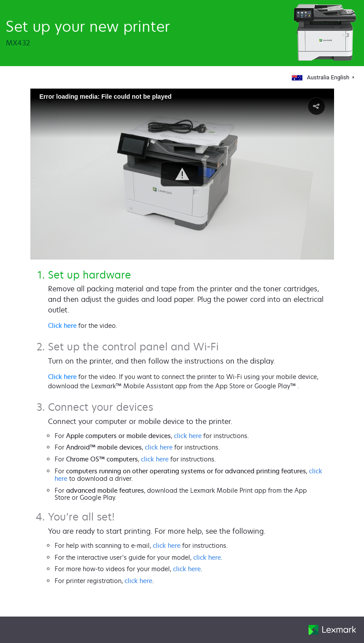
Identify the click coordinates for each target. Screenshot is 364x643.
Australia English (321, 77)
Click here (62, 325)
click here (188, 436)
